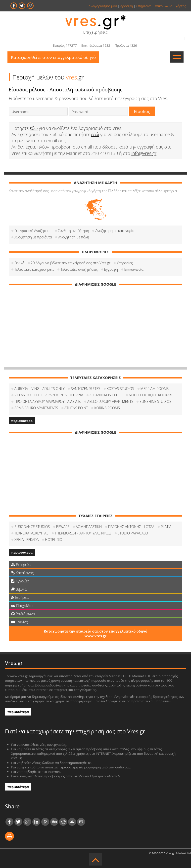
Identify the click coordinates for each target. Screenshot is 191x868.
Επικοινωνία (134, 269)
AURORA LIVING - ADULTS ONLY (40, 389)
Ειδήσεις (20, 597)
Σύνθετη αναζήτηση (73, 231)
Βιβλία (19, 589)
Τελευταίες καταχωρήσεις (34, 269)
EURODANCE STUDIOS (32, 527)
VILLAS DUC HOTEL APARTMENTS (41, 395)
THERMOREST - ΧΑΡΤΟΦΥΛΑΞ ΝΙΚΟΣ (83, 533)
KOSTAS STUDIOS (120, 389)
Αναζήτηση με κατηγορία (115, 231)
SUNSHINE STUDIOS (155, 401)
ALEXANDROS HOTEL (106, 395)
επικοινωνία (163, 6)
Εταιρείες (21, 565)
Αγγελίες (20, 581)
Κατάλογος (23, 573)
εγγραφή (127, 6)
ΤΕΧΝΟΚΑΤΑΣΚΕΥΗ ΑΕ (31, 533)
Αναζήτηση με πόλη (74, 237)
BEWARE (63, 527)
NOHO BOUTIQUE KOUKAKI (151, 395)
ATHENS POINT (76, 408)
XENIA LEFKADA (27, 540)
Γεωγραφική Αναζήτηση (33, 231)
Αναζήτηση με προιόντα (33, 237)
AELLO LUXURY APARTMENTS (110, 401)
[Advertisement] (95, 325)
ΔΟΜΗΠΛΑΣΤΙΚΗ (89, 527)
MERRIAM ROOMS (155, 389)
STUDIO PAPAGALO (133, 533)
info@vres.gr (144, 153)
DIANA (78, 395)
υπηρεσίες (144, 6)
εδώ (34, 128)
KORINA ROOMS (107, 408)
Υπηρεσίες (125, 263)
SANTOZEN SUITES (86, 389)
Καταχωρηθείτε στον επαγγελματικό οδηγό (53, 57)
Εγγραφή (111, 269)
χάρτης (181, 6)
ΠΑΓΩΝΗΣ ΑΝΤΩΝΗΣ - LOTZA (131, 527)
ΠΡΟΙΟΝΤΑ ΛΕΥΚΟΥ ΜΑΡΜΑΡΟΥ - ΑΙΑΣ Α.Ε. (48, 401)
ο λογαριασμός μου (103, 6)
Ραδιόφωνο (23, 614)
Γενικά (19, 263)
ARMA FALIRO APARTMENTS (36, 408)
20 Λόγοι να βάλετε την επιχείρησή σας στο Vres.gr (71, 263)
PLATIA (166, 527)
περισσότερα (22, 421)
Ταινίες (19, 622)
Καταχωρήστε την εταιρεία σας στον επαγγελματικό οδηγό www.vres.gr (95, 634)
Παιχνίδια (22, 605)
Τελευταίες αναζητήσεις (79, 269)
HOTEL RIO (54, 540)
